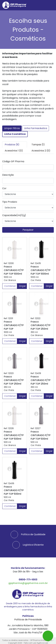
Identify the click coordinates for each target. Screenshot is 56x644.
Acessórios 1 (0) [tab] (14, 151)
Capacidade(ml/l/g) (14, 215)
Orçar (22, 286)
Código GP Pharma (13, 161)
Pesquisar (28, 230)
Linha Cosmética (15, 134)
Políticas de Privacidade (28, 620)
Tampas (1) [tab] (38, 145)
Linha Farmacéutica (36, 128)
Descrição (8, 175)
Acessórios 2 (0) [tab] (41, 151)
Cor (4, 188)
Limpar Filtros (12, 128)
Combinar (10, 286)
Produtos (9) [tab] (12, 145)
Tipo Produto (10, 202)
